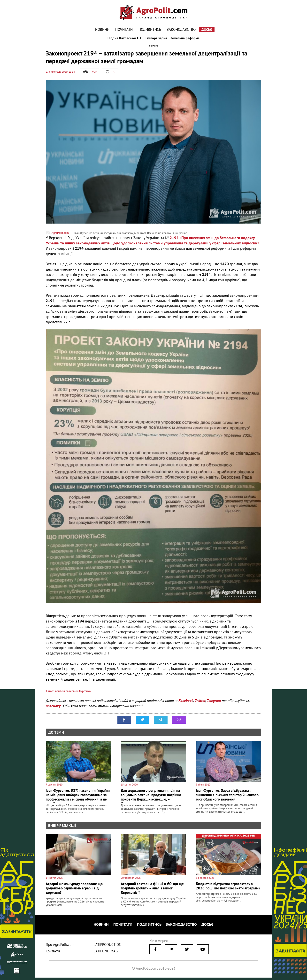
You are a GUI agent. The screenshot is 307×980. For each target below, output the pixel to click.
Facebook (186, 706)
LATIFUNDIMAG (106, 953)
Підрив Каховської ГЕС (121, 41)
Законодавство (181, 29)
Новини (102, 29)
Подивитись (150, 29)
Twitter (200, 706)
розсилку (54, 711)
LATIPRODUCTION (107, 947)
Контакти (53, 953)
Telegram (214, 706)
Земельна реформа (189, 41)
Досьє (207, 30)
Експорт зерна (157, 41)
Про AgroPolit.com (60, 947)
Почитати (124, 29)
